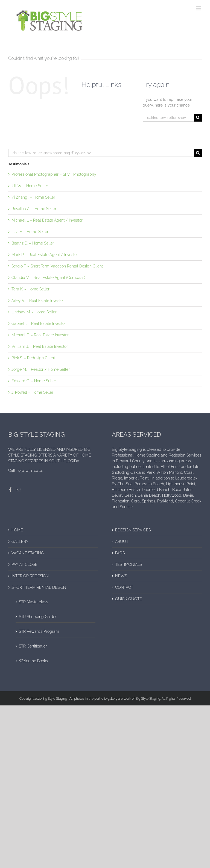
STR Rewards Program (39, 631)
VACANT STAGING (28, 553)
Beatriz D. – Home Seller (33, 243)
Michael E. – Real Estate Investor (40, 335)
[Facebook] (10, 490)
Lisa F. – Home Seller (30, 232)
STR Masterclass (33, 602)
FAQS (120, 553)
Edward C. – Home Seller (34, 381)
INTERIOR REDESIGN (30, 576)
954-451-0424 (30, 470)
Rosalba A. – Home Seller (34, 209)
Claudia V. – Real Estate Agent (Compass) (48, 278)
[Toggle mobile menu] (199, 8)
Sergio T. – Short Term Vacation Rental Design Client (57, 266)
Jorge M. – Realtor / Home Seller (41, 369)
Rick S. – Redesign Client (33, 358)
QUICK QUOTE (129, 599)
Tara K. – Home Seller (30, 289)
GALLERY (20, 542)
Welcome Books (33, 661)
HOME (17, 530)
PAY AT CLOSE (24, 564)
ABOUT (122, 542)
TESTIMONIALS (129, 564)
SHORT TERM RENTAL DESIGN (39, 587)
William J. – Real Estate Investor (40, 346)
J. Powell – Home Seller (32, 392)
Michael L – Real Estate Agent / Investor (47, 220)
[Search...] (168, 118)
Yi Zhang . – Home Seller (33, 197)
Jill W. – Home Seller (30, 186)
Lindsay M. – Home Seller (34, 312)
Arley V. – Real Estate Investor (38, 301)
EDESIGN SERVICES (133, 530)
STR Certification (33, 646)
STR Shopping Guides (38, 617)
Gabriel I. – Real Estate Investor (39, 323)
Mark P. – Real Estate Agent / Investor (45, 255)
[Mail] (19, 490)
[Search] (198, 118)
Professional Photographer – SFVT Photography (54, 174)
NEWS (121, 576)
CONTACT (124, 587)
